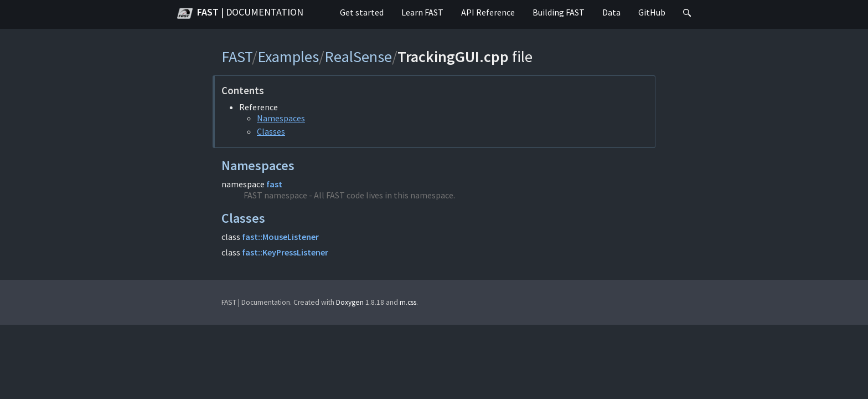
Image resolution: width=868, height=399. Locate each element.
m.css (408, 302)
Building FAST (559, 12)
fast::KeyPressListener (285, 252)
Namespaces (281, 118)
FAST (240, 13)
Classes (271, 131)
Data (611, 12)
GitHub (652, 12)
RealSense (358, 57)
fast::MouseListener (280, 237)
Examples (288, 57)
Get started (362, 12)
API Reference (488, 12)
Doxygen (350, 302)
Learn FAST (422, 12)
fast (274, 184)
